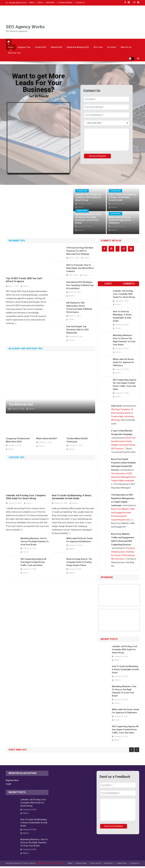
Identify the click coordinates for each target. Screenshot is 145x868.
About (32, 3)
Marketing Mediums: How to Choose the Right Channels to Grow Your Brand (88, 219)
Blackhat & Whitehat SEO (78, 47)
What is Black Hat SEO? (47, 439)
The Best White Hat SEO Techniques (77, 440)
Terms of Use (96, 860)
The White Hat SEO (21, 404)
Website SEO (57, 47)
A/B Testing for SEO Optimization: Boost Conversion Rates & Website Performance (79, 307)
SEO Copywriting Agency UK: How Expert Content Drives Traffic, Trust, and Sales (34, 562)
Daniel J (114, 207)
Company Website (65, 3)
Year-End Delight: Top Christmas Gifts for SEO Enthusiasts (77, 330)
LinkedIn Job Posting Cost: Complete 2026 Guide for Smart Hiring (89, 197)
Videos (40, 3)
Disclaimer (109, 860)
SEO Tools (98, 47)
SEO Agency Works (25, 27)
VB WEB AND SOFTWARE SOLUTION (50, 860)
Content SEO (41, 47)
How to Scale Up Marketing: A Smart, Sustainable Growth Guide (123, 197)
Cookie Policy (122, 860)
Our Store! (112, 47)
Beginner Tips (24, 47)
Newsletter (51, 3)
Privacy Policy (81, 860)
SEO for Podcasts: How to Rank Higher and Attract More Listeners (80, 268)
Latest (108, 284)
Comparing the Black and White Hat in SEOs (18, 440)
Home (11, 47)
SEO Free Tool (14, 53)
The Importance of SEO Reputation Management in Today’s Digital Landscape (123, 477)
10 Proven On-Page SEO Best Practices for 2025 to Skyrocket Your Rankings (80, 251)
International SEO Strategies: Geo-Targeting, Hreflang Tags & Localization (80, 285)
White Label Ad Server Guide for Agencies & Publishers (120, 220)
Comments (129, 284)
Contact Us (80, 3)
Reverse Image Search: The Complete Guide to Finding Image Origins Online (79, 562)
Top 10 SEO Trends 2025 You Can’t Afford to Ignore (24, 280)
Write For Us (126, 47)
